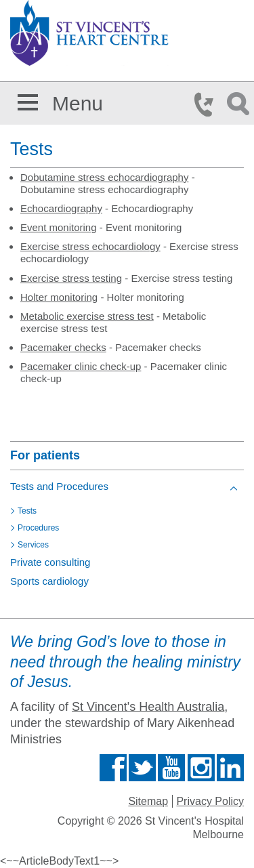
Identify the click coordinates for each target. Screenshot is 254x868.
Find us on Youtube (171, 768)
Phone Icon (208, 104)
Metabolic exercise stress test (87, 316)
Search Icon (240, 104)
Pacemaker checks (63, 347)
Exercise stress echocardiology (90, 246)
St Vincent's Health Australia (148, 707)
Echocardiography (61, 208)
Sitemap (148, 801)
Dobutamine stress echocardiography (104, 177)
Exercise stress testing (71, 278)
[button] (28, 100)
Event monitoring (59, 227)
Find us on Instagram (201, 768)
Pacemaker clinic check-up (81, 366)
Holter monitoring (59, 297)
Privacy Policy (210, 801)
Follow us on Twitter (142, 768)
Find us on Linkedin (230, 768)
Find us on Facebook (113, 768)
